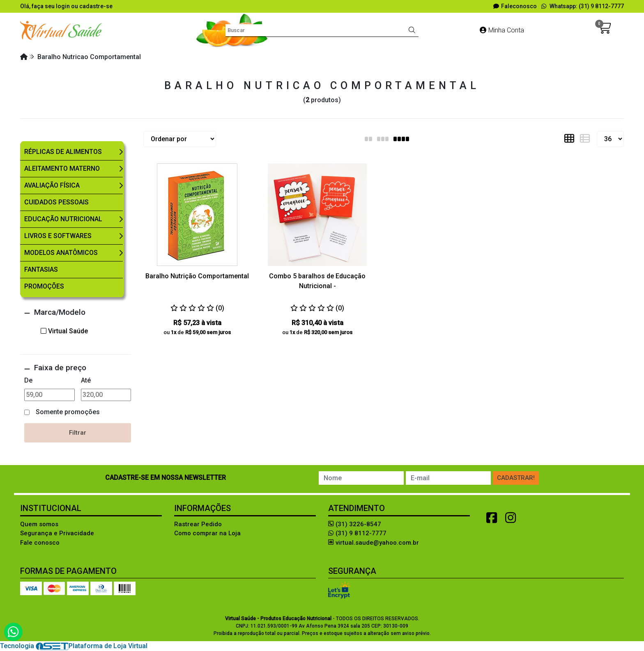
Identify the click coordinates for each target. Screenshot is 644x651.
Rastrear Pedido (198, 524)
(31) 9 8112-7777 (357, 533)
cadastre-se (96, 6)
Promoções (44, 286)
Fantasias (41, 269)
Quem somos (39, 524)
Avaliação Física (52, 185)
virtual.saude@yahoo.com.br (374, 543)
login (63, 6)
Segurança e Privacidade (57, 533)
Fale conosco (40, 543)
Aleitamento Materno (62, 168)
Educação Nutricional (63, 219)
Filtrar (78, 433)
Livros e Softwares (58, 236)
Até (86, 380)
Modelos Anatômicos (61, 253)
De (28, 380)
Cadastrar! (516, 478)
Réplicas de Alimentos (63, 152)
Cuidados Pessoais (56, 202)
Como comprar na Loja (207, 533)
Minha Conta (502, 30)
